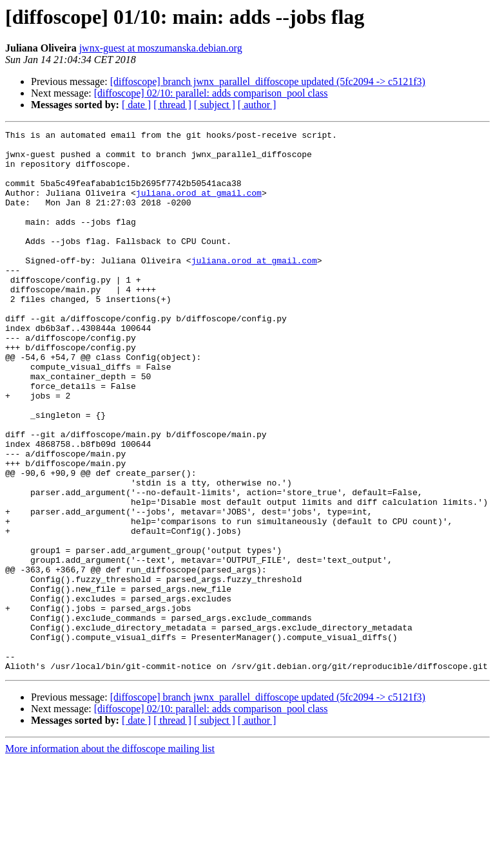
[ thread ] (172, 105)
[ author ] (257, 105)
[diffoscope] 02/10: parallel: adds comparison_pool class (211, 93)
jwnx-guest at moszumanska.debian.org (161, 48)
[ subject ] (215, 105)
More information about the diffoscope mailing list (110, 857)
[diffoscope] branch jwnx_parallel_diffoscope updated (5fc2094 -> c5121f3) (268, 81)
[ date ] (136, 105)
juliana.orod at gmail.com (199, 206)
